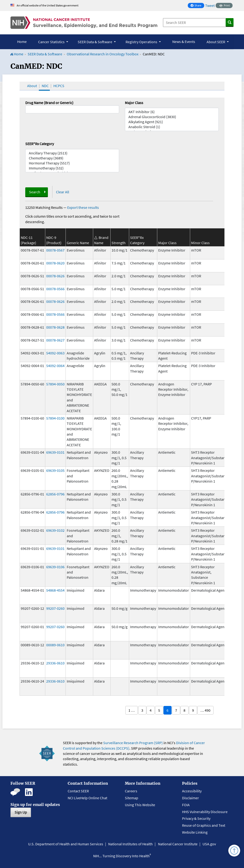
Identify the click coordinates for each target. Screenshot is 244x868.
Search (35, 192)
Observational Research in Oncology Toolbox (103, 54)
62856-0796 (55, 494)
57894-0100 (55, 418)
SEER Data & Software (45, 54)
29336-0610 (55, 663)
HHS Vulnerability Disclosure (205, 812)
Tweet (210, 5)
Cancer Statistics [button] (52, 42)
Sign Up (21, 812)
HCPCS (59, 86)
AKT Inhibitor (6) (172, 112)
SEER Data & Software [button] (95, 42)
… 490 (205, 710)
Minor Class (200, 243)
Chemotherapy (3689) (72, 158)
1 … (132, 710)
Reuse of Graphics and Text (204, 825)
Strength (119, 243)
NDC (45, 86)
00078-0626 (55, 276)
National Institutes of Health (130, 844)
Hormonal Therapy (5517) (72, 163)
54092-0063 (55, 353)
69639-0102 (55, 530)
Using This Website (140, 805)
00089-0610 (55, 645)
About (32, 86)
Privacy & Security (196, 818)
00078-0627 (55, 340)
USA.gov (209, 844)
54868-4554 (55, 590)
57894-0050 (55, 384)
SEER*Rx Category (40, 144)
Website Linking (195, 832)
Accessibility (192, 791)
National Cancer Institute (178, 844)
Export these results (83, 207)
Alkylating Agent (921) (172, 122)
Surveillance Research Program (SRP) (133, 743)
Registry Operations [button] (142, 42)
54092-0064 (55, 366)
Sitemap (132, 798)
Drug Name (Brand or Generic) (49, 103)
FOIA (186, 805)
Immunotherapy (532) (72, 168)
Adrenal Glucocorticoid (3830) (172, 117)
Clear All (63, 192)
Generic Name (78, 243)
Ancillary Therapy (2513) (72, 153)
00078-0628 (55, 327)
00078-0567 (55, 250)
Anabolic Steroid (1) (172, 127)
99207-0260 (55, 608)
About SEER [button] (216, 42)
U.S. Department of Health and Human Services (66, 844)
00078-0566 (55, 289)
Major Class (134, 103)
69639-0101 (55, 452)
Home (22, 42)
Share (197, 6)
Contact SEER (78, 791)
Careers (131, 791)
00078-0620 (55, 263)
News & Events (184, 42)
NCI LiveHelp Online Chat (87, 798)
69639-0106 (55, 567)
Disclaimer (191, 798)
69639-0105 (55, 470)
